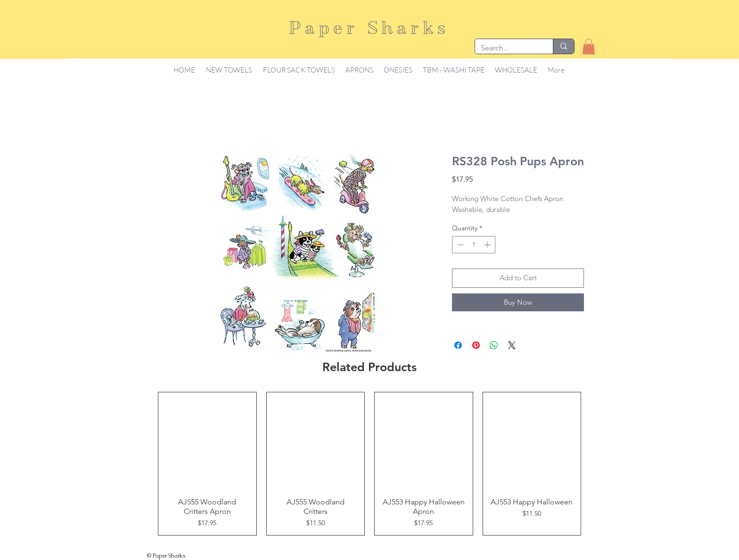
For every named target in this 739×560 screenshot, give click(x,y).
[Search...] (507, 48)
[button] (589, 46)
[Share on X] (512, 345)
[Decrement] (459, 245)
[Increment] (488, 245)
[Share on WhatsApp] (494, 345)
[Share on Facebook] (458, 345)
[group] (369, 464)
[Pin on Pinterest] (476, 345)
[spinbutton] (474, 245)
